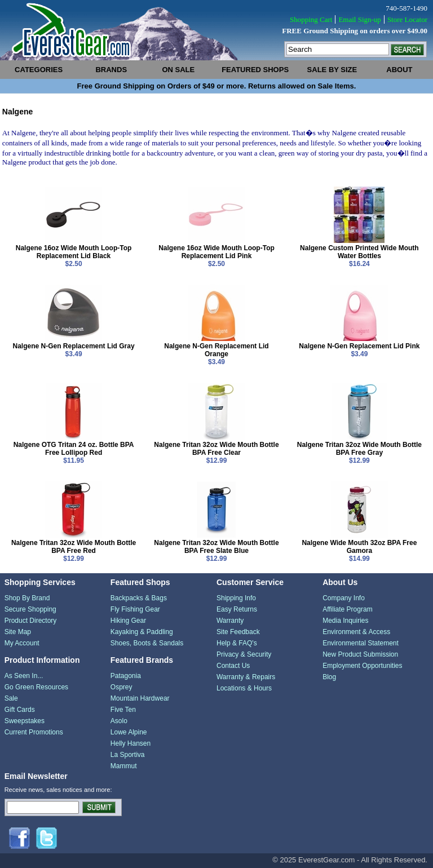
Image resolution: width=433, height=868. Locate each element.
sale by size (332, 70)
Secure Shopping (30, 609)
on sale (178, 70)
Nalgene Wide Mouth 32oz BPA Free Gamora (359, 547)
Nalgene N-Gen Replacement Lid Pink (359, 346)
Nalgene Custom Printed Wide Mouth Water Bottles (359, 252)
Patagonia (126, 676)
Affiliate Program (347, 609)
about (399, 70)
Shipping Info (236, 598)
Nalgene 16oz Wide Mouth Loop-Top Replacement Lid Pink (216, 252)
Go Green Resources (36, 687)
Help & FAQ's (237, 643)
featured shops (255, 70)
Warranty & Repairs (246, 677)
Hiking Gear (128, 621)
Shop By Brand (27, 598)
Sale (11, 698)
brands (111, 70)
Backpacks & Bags (139, 598)
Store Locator (407, 19)
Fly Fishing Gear (135, 609)
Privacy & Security (244, 654)
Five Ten (123, 710)
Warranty (230, 621)
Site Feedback (238, 632)
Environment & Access (356, 632)
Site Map (18, 632)
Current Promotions (34, 732)
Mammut (124, 766)
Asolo (119, 721)
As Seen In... (24, 676)
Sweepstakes (25, 721)
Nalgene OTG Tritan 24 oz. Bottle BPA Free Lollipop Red (74, 449)
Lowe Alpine (129, 732)
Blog (329, 677)
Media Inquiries (345, 621)
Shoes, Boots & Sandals (147, 643)
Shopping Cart (311, 19)
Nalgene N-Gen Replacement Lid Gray (74, 346)
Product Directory (31, 621)
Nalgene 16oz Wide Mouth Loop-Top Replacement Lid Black (74, 252)
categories (39, 70)
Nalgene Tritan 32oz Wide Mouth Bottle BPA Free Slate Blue (216, 547)
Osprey (121, 687)
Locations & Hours (244, 688)
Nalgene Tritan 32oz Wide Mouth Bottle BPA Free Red (74, 547)
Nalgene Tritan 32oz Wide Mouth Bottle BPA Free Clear (216, 449)
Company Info (344, 598)
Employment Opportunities (362, 666)
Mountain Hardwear (140, 698)
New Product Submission (360, 654)
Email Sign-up (359, 19)
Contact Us (233, 666)
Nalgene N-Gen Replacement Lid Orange (216, 350)
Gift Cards (20, 710)
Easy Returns (237, 609)
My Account (22, 643)
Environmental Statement (361, 643)
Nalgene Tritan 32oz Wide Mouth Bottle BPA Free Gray (359, 449)
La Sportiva (128, 755)
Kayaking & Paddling (142, 632)
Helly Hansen (131, 743)
